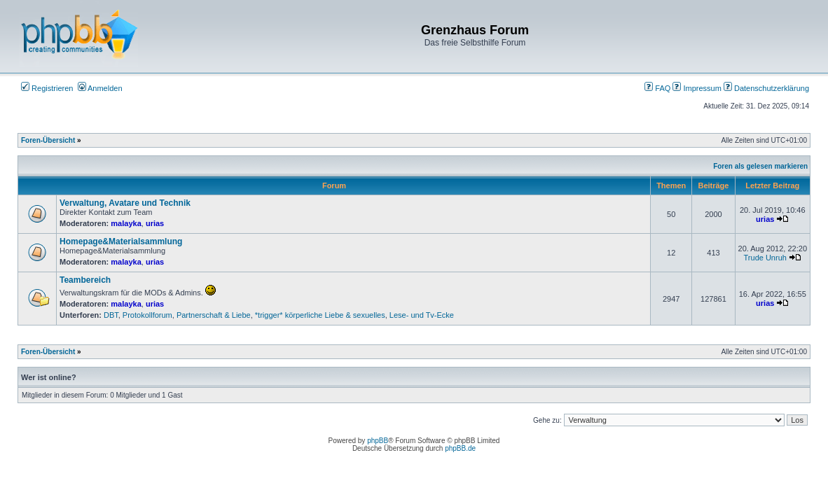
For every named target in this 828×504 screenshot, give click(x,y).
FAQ (657, 88)
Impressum (697, 88)
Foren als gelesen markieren (760, 166)
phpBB (378, 441)
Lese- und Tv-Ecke (422, 315)
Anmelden (100, 88)
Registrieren (47, 88)
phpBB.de (460, 448)
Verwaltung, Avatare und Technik (125, 203)
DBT (111, 315)
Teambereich (85, 280)
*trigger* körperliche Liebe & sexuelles (320, 315)
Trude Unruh (765, 258)
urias (155, 223)
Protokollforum (147, 315)
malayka (126, 223)
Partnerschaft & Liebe (214, 315)
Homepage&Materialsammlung (121, 241)
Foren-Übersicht (48, 140)
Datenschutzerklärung (766, 88)
